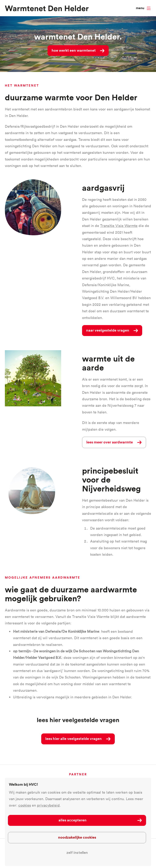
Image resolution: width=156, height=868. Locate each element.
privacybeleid (48, 805)
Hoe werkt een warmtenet (74, 50)
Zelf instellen (77, 853)
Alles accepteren (73, 820)
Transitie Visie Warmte (119, 226)
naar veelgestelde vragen (108, 330)
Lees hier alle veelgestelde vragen (74, 738)
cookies (25, 805)
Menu (140, 8)
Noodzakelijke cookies (77, 837)
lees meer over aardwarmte (110, 442)
